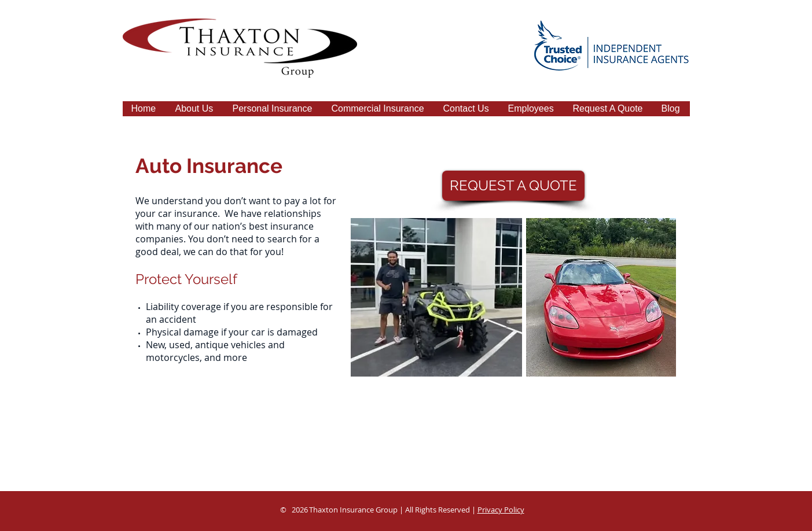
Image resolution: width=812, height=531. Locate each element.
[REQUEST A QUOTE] (513, 186)
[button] (273, 112)
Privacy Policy (501, 510)
